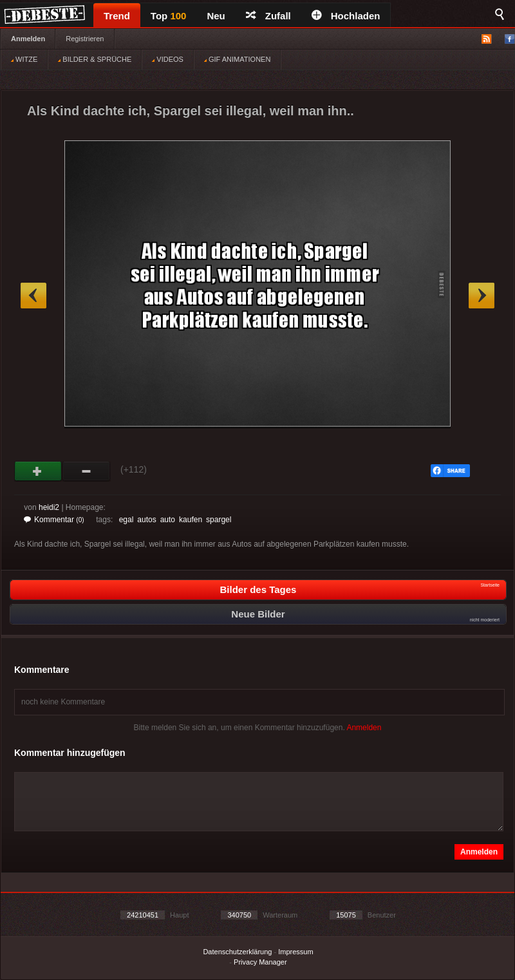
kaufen (191, 520)
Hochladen (346, 16)
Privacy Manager (260, 962)
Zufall (268, 16)
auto (168, 520)
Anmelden (28, 39)
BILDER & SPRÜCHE (95, 59)
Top (169, 16)
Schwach (87, 471)
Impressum (295, 952)
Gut (38, 471)
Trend (117, 16)
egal (126, 520)
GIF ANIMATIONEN (237, 59)
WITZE (24, 59)
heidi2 (49, 507)
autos (146, 520)
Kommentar (54, 520)
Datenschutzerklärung (237, 952)
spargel (219, 520)
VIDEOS (168, 59)
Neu (216, 16)
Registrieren (85, 39)
